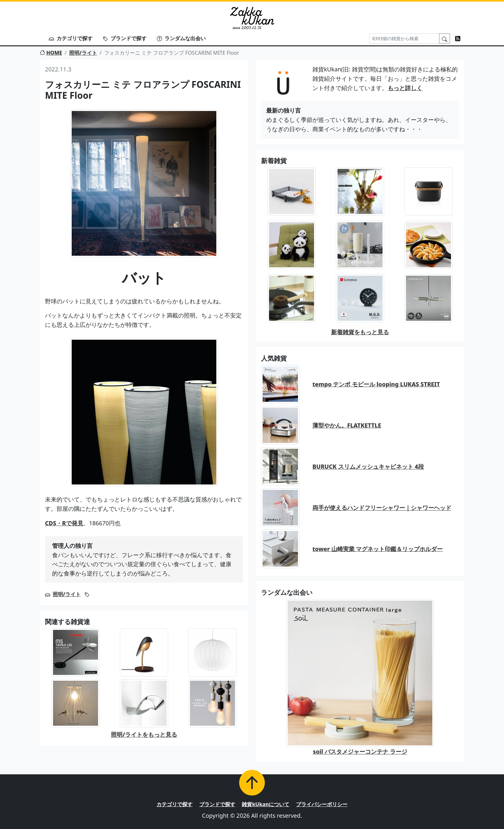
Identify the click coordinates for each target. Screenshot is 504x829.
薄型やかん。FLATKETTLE (347, 425)
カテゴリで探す (71, 38)
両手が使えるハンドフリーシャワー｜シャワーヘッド (382, 508)
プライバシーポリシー (322, 804)
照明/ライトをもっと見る (144, 734)
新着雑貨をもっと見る (360, 332)
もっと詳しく (405, 88)
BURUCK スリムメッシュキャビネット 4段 (368, 466)
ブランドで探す (125, 38)
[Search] (404, 38)
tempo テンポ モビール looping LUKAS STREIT (376, 384)
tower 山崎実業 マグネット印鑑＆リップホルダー (378, 549)
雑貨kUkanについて (265, 804)
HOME (51, 53)
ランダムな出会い (181, 38)
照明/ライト (83, 53)
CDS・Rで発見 (64, 523)
